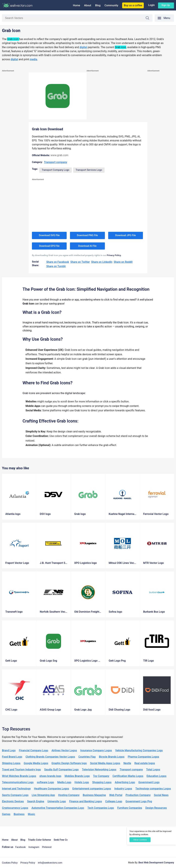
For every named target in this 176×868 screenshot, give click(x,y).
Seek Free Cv (61, 840)
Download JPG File (125, 235)
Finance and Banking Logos (86, 801)
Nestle (127, 763)
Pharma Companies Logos (144, 757)
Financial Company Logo (34, 750)
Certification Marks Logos (128, 776)
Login (151, 5)
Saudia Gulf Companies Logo (61, 770)
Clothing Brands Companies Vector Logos (50, 757)
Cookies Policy (10, 863)
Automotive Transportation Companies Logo (58, 808)
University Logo (57, 801)
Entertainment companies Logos (92, 789)
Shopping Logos (102, 782)
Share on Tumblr (56, 266)
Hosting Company (69, 795)
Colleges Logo (114, 801)
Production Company (138, 795)
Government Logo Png (139, 801)
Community (111, 5)
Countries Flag (87, 757)
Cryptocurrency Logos (15, 808)
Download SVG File (49, 235)
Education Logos (156, 776)
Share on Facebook (58, 262)
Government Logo (149, 782)
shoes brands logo (50, 776)
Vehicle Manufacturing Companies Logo (139, 750)
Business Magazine (94, 795)
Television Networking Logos (99, 770)
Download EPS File (49, 246)
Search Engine (36, 801)
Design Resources (156, 808)
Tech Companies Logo (101, 808)
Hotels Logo (82, 782)
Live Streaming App (43, 795)
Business (19, 814)
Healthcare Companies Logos (52, 789)
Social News (161, 795)
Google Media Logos (36, 763)
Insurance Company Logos (96, 750)
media (33, 59)
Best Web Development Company (156, 863)
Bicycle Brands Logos (112, 757)
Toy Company (101, 776)
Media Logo (64, 782)
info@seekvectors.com (50, 863)
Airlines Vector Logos (64, 750)
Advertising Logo (125, 782)
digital (83, 47)
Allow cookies (140, 840)
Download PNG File (87, 235)
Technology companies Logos (153, 789)
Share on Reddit (123, 262)
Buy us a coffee (133, 5)
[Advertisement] (15, 122)
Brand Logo (9, 750)
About (88, 5)
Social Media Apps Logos (105, 763)
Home (77, 5)
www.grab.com (59, 155)
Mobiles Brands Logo (77, 776)
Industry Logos (123, 789)
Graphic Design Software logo (69, 763)
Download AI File (87, 246)
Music (31, 814)
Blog (98, 5)
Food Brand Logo (12, 757)
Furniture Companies (130, 808)
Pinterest (47, 847)
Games (6, 814)
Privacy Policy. (114, 255)
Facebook (21, 847)
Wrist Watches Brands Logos (19, 776)
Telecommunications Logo (18, 782)
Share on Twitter (80, 262)
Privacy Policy (28, 863)
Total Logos (153, 770)
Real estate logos (145, 763)
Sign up (166, 5)
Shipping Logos (11, 763)
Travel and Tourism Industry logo (21, 770)
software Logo (45, 782)
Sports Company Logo (15, 795)
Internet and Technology (16, 789)
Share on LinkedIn (102, 262)
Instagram (34, 847)
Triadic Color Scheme (40, 840)
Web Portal (116, 795)
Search (149, 19)
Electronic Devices (13, 801)
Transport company (55, 162)
